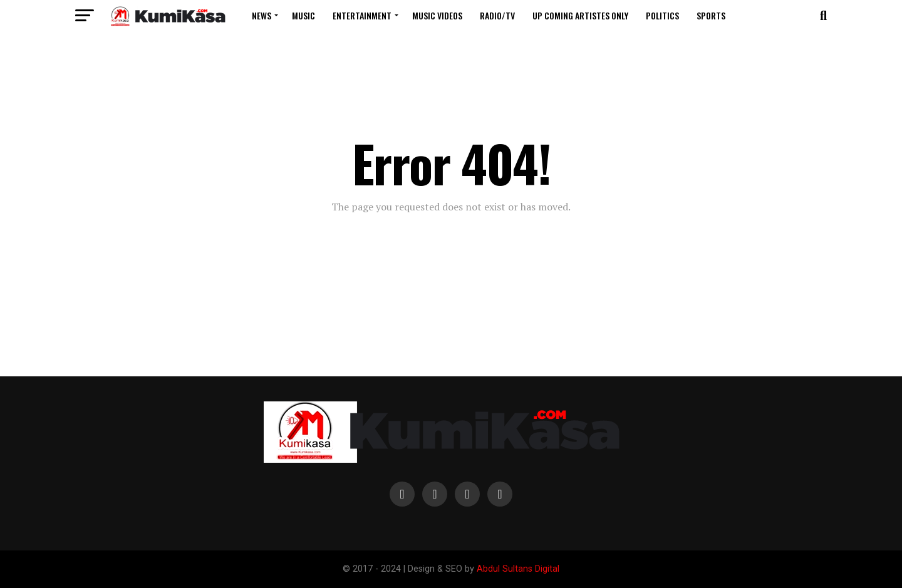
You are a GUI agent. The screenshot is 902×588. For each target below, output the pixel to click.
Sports (711, 15)
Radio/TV (497, 15)
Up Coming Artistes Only (580, 15)
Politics (662, 15)
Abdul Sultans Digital (518, 569)
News (262, 15)
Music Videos (437, 15)
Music (303, 15)
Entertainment (362, 15)
